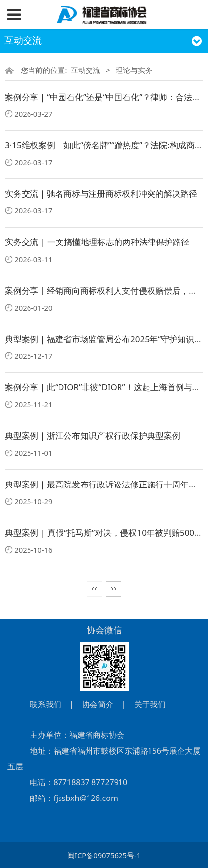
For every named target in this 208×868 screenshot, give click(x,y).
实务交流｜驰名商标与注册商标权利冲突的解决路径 (101, 193)
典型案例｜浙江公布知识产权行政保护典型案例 (93, 435)
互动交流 (86, 70)
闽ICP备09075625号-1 (104, 855)
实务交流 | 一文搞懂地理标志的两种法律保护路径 (97, 242)
